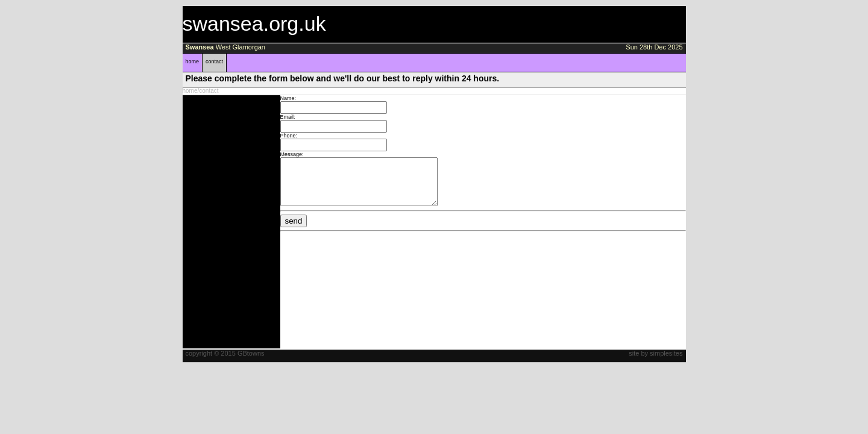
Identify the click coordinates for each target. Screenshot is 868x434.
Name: (288, 98)
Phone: (289, 136)
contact (214, 61)
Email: (288, 117)
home (193, 61)
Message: (292, 154)
